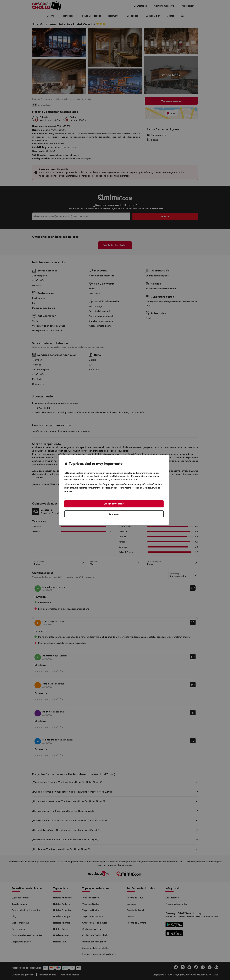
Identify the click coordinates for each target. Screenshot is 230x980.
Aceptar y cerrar (114, 504)
